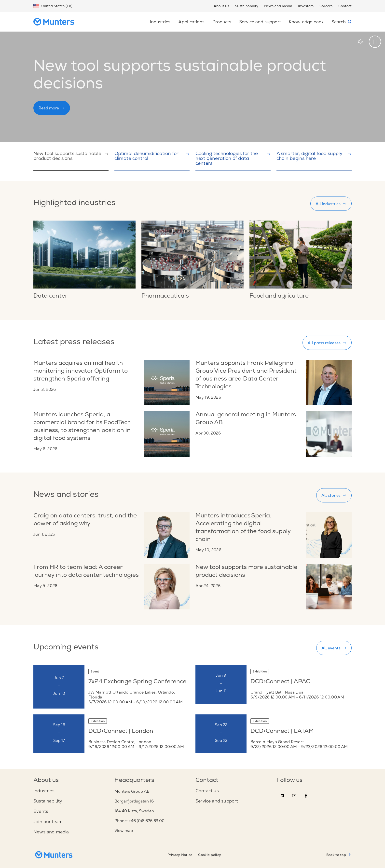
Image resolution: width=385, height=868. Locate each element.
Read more (52, 108)
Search (342, 22)
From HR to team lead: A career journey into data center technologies (86, 572)
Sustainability (247, 6)
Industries (160, 22)
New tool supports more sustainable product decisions (246, 572)
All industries (331, 204)
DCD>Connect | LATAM (282, 732)
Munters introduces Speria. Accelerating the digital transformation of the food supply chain (243, 528)
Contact (345, 6)
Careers (326, 6)
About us (221, 6)
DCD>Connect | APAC (280, 682)
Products (222, 22)
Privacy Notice (180, 855)
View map (124, 831)
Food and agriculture (279, 296)
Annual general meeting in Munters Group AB (246, 419)
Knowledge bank (306, 22)
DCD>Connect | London (121, 732)
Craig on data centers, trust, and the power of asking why (85, 520)
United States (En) (53, 6)
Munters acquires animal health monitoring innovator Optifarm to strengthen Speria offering (81, 371)
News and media (278, 6)
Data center (50, 296)
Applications (191, 22)
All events (334, 648)
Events (41, 811)
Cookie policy (210, 855)
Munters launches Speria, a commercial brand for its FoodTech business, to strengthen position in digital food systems (82, 427)
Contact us (207, 791)
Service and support (260, 22)
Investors (306, 6)
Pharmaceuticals (165, 296)
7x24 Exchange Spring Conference (137, 682)
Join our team (48, 822)
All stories (334, 495)
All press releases (327, 343)
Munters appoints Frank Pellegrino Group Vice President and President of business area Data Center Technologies (246, 375)
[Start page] (56, 22)
